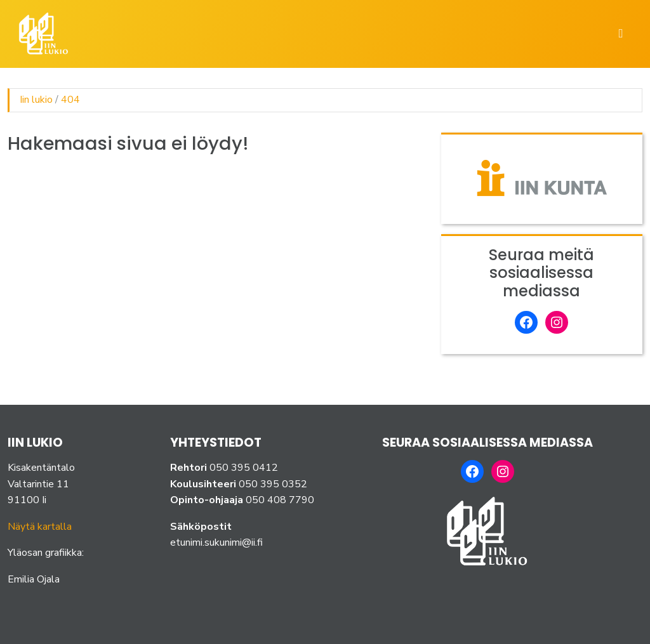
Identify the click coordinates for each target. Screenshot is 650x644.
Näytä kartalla (40, 527)
